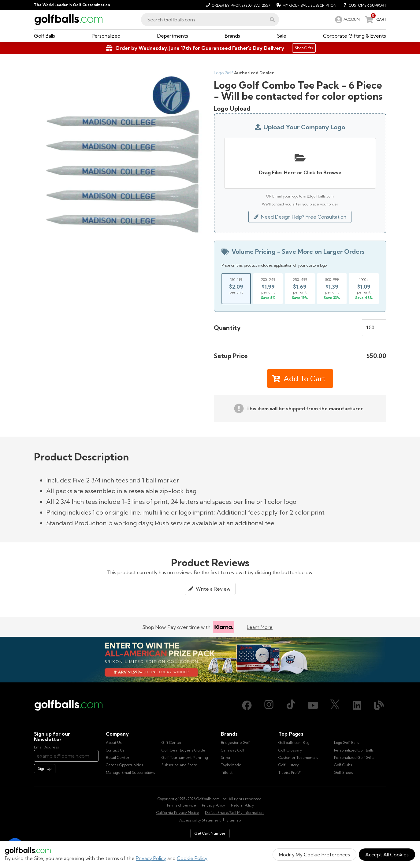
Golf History (289, 765)
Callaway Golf (233, 750)
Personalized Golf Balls (354, 750)
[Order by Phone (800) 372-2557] (237, 5)
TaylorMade (231, 765)
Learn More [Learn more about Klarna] (260, 627)
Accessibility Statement (200, 820)
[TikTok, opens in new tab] (291, 705)
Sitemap (234, 820)
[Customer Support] (363, 5)
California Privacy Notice (178, 813)
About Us (114, 742)
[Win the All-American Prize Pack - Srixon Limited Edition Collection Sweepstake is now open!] (210, 660)
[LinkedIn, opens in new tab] (357, 705)
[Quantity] (374, 328)
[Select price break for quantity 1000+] (364, 289)
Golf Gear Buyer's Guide (183, 750)
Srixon (226, 757)
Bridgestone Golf (236, 742)
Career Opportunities (125, 765)
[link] (348, 20)
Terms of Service (181, 805)
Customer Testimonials (298, 757)
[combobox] (210, 20)
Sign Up (45, 768)
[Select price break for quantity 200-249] (268, 289)
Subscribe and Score (179, 765)
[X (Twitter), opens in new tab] (335, 705)
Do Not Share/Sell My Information (234, 813)
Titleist (227, 772)
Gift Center (172, 742)
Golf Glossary (290, 750)
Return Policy (242, 805)
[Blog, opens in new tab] (379, 705)
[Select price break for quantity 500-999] (332, 289)
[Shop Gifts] (210, 48)
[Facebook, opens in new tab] (247, 705)
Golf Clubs (343, 765)
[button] (272, 20)
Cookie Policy (192, 858)
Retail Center (118, 757)
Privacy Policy (151, 858)
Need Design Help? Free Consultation (300, 217)
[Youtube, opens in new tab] (313, 705)
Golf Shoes (344, 772)
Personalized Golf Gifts (354, 757)
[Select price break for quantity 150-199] (236, 289)
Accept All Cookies (387, 855)
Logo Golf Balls (347, 742)
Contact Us (115, 750)
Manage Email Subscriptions (130, 772)
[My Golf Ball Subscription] (306, 5)
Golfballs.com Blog (294, 742)
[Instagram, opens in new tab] (269, 705)
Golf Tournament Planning (185, 757)
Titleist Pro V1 (290, 772)
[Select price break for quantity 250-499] (300, 289)
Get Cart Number (210, 833)
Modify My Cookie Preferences (314, 855)
